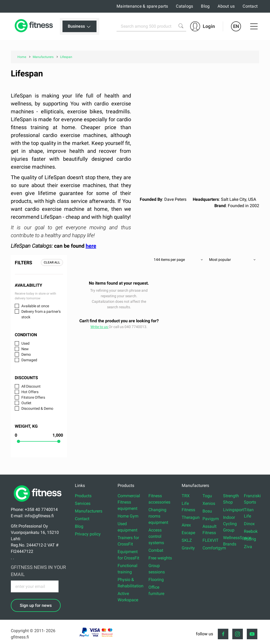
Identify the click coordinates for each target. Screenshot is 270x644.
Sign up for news (36, 605)
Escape (188, 533)
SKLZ (187, 540)
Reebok (251, 531)
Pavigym (211, 519)
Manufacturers (89, 511)
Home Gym (128, 516)
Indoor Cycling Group (230, 524)
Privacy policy (88, 534)
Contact (250, 6)
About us (226, 6)
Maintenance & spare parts (142, 6)
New (25, 349)
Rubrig (250, 539)
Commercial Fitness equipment (129, 502)
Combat (156, 550)
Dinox (249, 524)
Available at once (35, 306)
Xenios (209, 503)
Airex (186, 525)
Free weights (160, 558)
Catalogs (184, 6)
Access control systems (156, 536)
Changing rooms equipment (158, 516)
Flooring (156, 580)
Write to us (100, 327)
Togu (207, 496)
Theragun (191, 517)
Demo (26, 354)
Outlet (26, 403)
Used (25, 343)
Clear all (52, 262)
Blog (205, 6)
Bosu (207, 511)
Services (83, 503)
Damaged (29, 360)
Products (83, 496)
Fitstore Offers (33, 397)
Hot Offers (30, 392)
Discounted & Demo (37, 408)
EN (236, 26)
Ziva (248, 547)
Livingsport (233, 510)
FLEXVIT (211, 540)
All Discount (31, 386)
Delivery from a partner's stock (41, 314)
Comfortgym (214, 548)
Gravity (188, 548)
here (91, 246)
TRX (186, 496)
